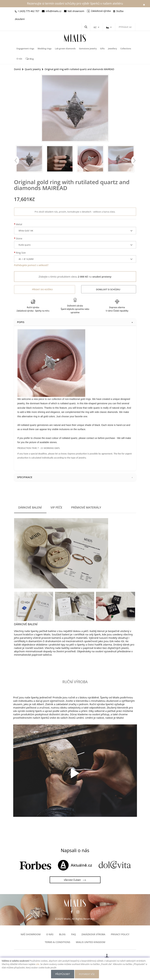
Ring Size (21, 253)
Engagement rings (25, 49)
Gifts (102, 49)
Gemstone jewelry (88, 49)
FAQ (74, 934)
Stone (19, 238)
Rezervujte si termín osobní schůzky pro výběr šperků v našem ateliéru (75, 3)
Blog (30, 59)
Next (134, 162)
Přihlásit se (125, 27)
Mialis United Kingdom (90, 942)
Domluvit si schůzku (108, 289)
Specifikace (75, 477)
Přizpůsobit (63, 974)
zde (38, 964)
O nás (19, 59)
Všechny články (75, 880)
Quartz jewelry (33, 69)
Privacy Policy (120, 934)
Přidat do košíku (42, 289)
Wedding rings (45, 49)
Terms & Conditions (57, 942)
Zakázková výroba (93, 934)
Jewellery (113, 49)
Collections (126, 49)
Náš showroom (31, 934)
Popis (75, 322)
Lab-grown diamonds (65, 49)
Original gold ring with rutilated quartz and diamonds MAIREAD (79, 69)
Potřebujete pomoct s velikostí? (31, 265)
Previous (17, 162)
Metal (19, 224)
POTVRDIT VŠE (87, 974)
